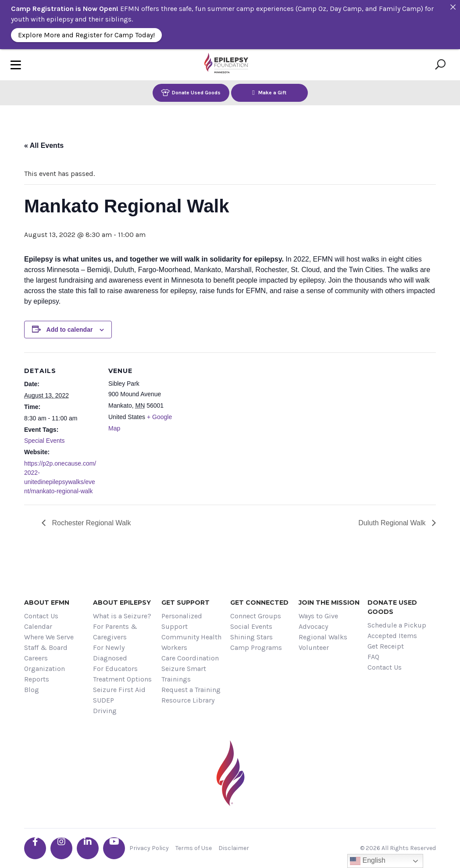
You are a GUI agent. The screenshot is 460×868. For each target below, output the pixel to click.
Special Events (45, 441)
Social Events (251, 626)
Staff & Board (46, 647)
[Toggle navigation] (16, 65)
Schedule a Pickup (397, 625)
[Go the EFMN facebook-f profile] (35, 848)
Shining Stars (251, 637)
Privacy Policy (149, 848)
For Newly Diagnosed (110, 653)
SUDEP (103, 700)
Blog (32, 690)
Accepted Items (392, 636)
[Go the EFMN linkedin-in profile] (88, 848)
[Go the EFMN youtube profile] (114, 848)
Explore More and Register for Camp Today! (86, 35)
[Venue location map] (239, 413)
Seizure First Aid (119, 690)
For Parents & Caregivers (115, 632)
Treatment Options (122, 679)
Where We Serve (49, 637)
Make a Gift (269, 92)
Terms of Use (194, 848)
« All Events (44, 145)
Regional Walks (323, 637)
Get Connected (259, 603)
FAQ (373, 657)
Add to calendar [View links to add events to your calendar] (70, 330)
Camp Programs (256, 647)
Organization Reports (45, 674)
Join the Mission (329, 603)
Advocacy (313, 626)
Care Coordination (190, 658)
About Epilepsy (122, 603)
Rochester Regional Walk (90, 523)
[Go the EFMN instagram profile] (61, 848)
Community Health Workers (191, 642)
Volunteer (314, 647)
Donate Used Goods (191, 92)
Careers (36, 658)
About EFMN (47, 603)
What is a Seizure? (122, 616)
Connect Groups (256, 616)
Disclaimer (234, 848)
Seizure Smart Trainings (184, 674)
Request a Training (191, 690)
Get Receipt (386, 646)
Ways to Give (318, 616)
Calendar (38, 626)
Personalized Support (182, 621)
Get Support (185, 603)
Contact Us (41, 616)
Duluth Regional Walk (393, 523)
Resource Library (188, 700)
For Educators (115, 669)
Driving (105, 711)
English (368, 861)
